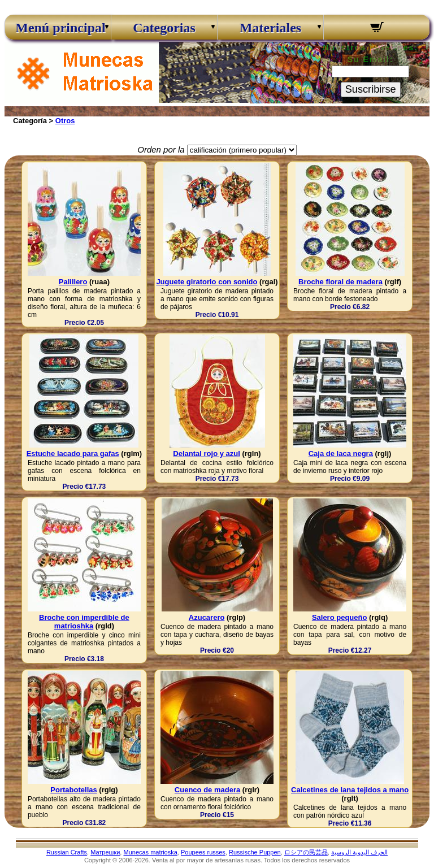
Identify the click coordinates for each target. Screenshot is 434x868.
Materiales (270, 28)
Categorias (164, 28)
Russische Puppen (255, 852)
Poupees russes (203, 852)
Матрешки (105, 852)
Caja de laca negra (341, 453)
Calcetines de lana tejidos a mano (350, 790)
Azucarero (207, 617)
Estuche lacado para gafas (73, 453)
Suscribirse (371, 89)
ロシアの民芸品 (306, 852)
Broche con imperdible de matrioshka (84, 622)
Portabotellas (73, 790)
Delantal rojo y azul (206, 453)
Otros (65, 121)
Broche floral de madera (340, 282)
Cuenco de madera (207, 790)
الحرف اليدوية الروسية (359, 852)
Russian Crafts (67, 852)
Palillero (73, 282)
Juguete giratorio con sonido (207, 282)
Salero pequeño (340, 617)
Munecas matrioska (150, 852)
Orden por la (161, 149)
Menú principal (58, 28)
